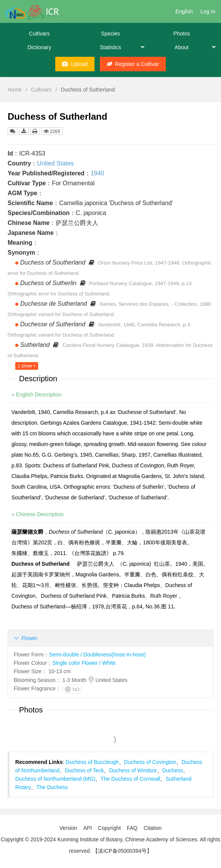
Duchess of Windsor (133, 770)
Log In (208, 11)
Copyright (109, 828)
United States (55, 163)
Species (110, 34)
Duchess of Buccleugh (92, 762)
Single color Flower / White (84, 663)
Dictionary (39, 47)
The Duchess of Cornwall (130, 779)
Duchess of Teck (84, 770)
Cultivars (39, 34)
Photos (182, 34)
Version (68, 828)
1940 (98, 173)
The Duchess (52, 787)
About (195, 47)
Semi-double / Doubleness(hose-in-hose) (98, 655)
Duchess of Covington (150, 762)
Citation (153, 828)
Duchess (173, 770)
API (87, 828)
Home (15, 90)
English (184, 11)
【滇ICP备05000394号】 (122, 851)
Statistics (122, 47)
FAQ (132, 828)
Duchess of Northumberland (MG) (55, 779)
